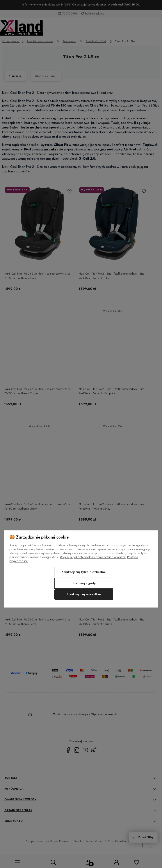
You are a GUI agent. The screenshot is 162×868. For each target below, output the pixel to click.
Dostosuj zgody (84, 583)
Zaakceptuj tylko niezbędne (84, 572)
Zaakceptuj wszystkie (84, 594)
